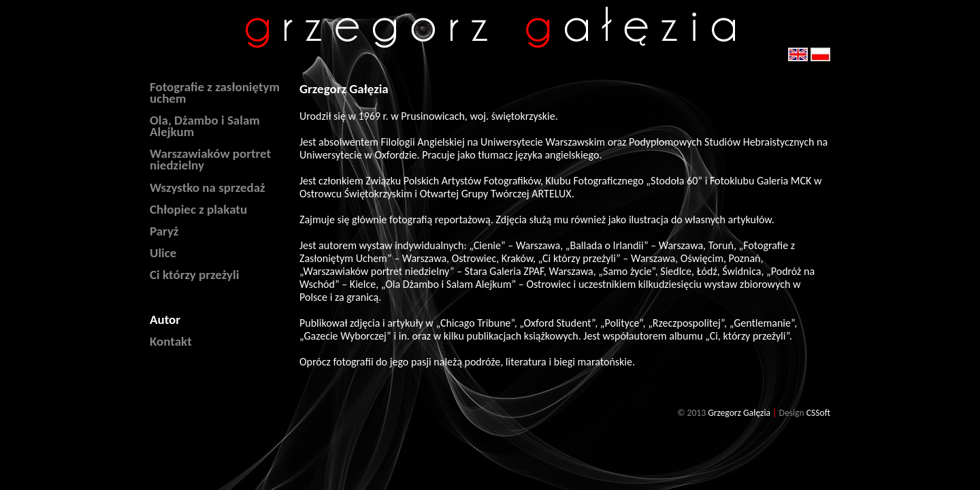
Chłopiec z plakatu (198, 209)
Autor (165, 320)
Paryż (164, 231)
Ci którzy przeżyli (194, 275)
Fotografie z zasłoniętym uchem (215, 93)
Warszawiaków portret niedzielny (210, 159)
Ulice (163, 253)
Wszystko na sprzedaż (208, 187)
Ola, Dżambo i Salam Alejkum (205, 126)
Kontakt (171, 341)
